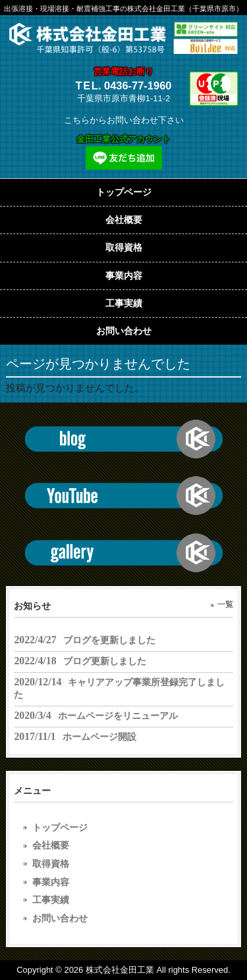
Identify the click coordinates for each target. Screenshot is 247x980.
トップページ (60, 827)
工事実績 (51, 900)
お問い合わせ (60, 918)
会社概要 (51, 845)
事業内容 (51, 882)
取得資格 (51, 864)
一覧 (225, 604)
